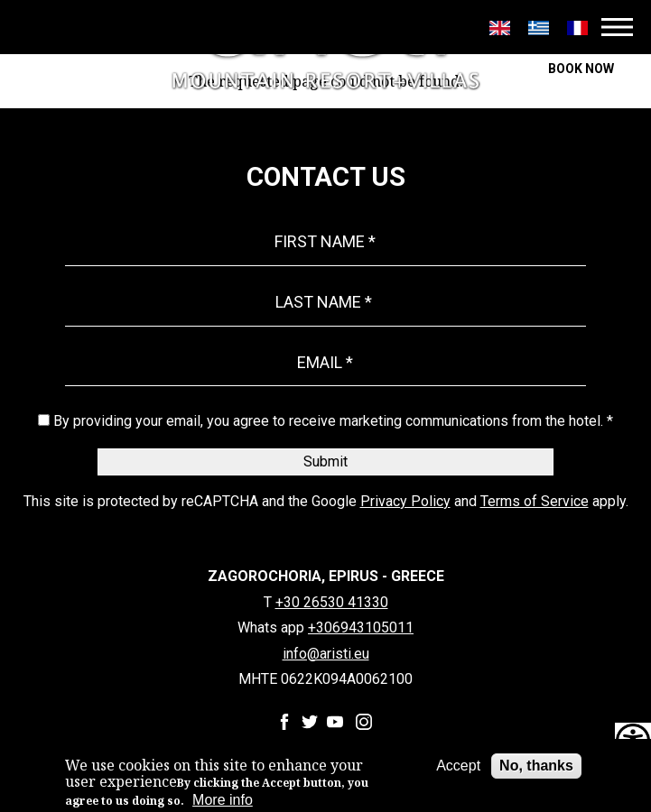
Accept (458, 766)
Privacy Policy (405, 501)
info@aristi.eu (326, 654)
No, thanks (536, 766)
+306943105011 (361, 628)
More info (223, 800)
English (500, 28)
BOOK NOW (581, 69)
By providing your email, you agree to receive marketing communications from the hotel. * (333, 421)
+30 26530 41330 (332, 603)
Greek (539, 28)
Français (577, 28)
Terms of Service (535, 501)
